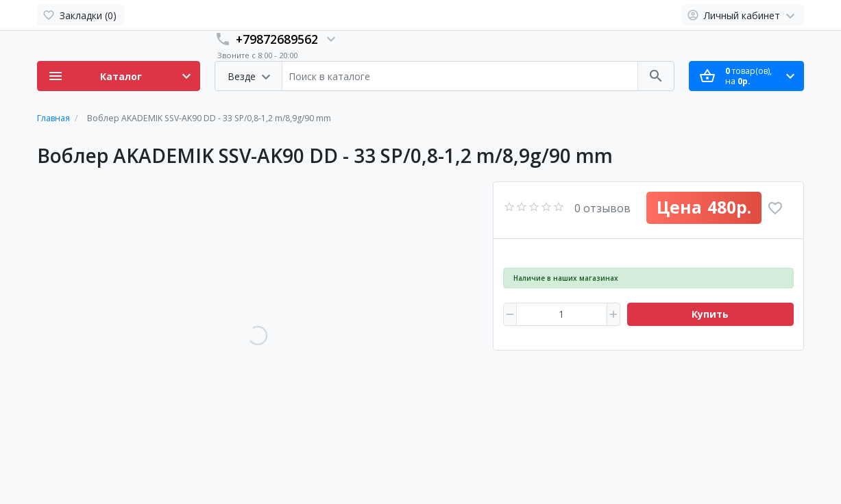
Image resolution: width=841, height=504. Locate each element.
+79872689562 (277, 39)
